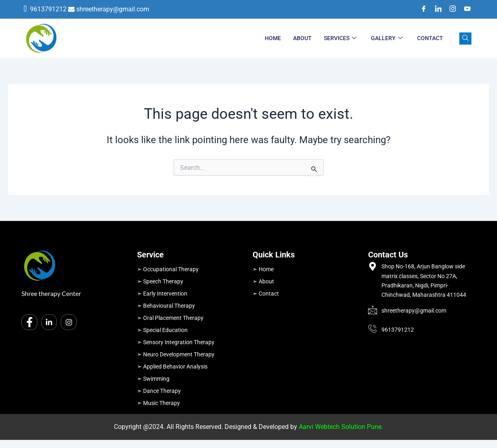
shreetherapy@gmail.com (113, 9)
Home (273, 38)
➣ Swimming (153, 379)
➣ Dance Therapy (159, 391)
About (302, 38)
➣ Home (263, 269)
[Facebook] (421, 9)
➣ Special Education (162, 330)
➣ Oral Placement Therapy (170, 318)
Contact (430, 38)
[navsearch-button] (465, 39)
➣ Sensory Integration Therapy (176, 342)
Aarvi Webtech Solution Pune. (341, 427)
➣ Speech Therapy (160, 281)
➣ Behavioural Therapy (166, 306)
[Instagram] (450, 9)
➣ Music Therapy (159, 403)
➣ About (263, 281)
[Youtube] (465, 9)
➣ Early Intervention (162, 294)
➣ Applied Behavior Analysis (172, 367)
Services (340, 39)
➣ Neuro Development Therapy (176, 354)
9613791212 (48, 9)
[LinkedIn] (435, 9)
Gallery (387, 39)
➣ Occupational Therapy (168, 269)
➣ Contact (266, 294)
